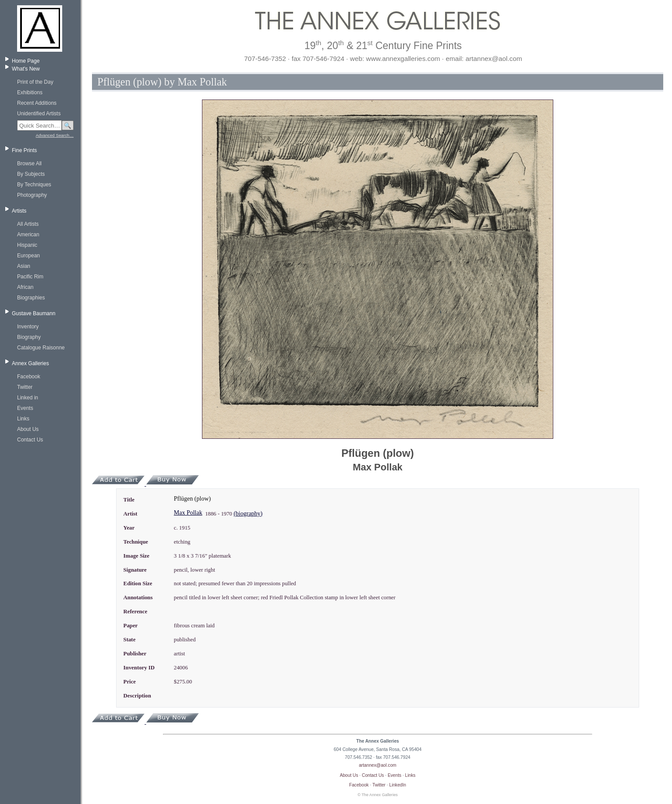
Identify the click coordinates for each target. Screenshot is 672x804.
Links (23, 419)
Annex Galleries (30, 363)
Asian (24, 266)
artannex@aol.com (378, 765)
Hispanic (27, 245)
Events (25, 408)
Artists (19, 211)
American (28, 235)
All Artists (28, 224)
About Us (28, 429)
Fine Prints (24, 150)
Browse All (29, 164)
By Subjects (31, 174)
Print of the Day (35, 82)
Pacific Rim (30, 277)
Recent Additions (37, 103)
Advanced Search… (55, 135)
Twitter (25, 387)
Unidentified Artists (39, 114)
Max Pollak (188, 513)
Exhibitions (30, 92)
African (25, 287)
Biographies (31, 298)
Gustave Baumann (34, 313)
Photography (32, 195)
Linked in (28, 398)
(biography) (248, 514)
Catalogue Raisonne (41, 348)
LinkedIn (398, 785)
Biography (29, 337)
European (28, 256)
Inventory (28, 327)
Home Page (26, 61)
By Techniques (34, 185)
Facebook (29, 377)
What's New (26, 69)
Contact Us (30, 440)
